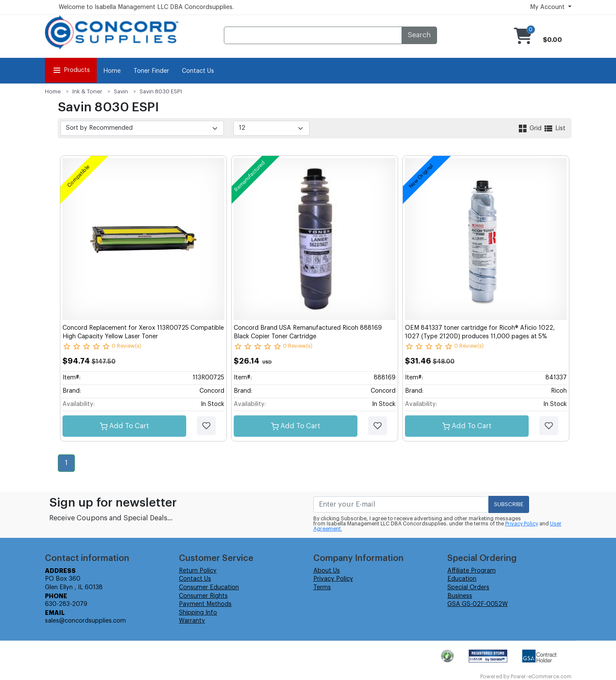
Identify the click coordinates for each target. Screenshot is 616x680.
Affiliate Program (472, 571)
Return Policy (198, 571)
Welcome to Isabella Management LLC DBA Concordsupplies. (146, 7)
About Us (327, 571)
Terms (322, 588)
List (554, 128)
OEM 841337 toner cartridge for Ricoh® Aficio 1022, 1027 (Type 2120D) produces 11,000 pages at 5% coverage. (480, 336)
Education (462, 579)
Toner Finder (151, 71)
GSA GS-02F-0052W (478, 604)
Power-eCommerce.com (541, 677)
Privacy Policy (522, 524)
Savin (121, 91)
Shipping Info (198, 613)
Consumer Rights (203, 596)
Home (112, 71)
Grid (530, 128)
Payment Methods (205, 604)
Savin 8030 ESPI (161, 91)
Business (460, 596)
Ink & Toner (87, 91)
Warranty (192, 621)
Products (71, 70)
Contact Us (198, 71)
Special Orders (468, 588)
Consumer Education (209, 588)
